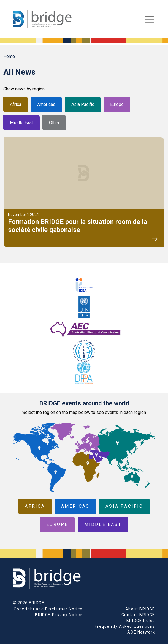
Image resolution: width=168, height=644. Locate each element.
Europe (117, 104)
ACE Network (141, 632)
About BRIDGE (140, 609)
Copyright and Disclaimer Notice (48, 609)
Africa (16, 104)
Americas (46, 104)
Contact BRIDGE (138, 615)
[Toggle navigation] (149, 19)
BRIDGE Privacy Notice (59, 615)
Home (9, 56)
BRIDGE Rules (141, 621)
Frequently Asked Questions (125, 626)
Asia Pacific (83, 104)
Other (54, 123)
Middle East (21, 123)
